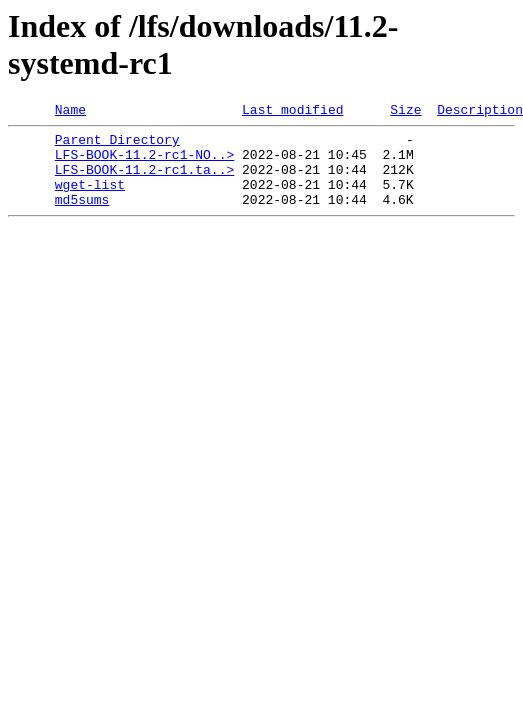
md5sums (82, 217)
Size (405, 112)
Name (70, 112)
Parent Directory (117, 145)
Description (480, 112)
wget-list (90, 199)
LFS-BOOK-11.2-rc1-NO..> (144, 163)
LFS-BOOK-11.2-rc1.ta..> (144, 181)
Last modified (292, 112)
